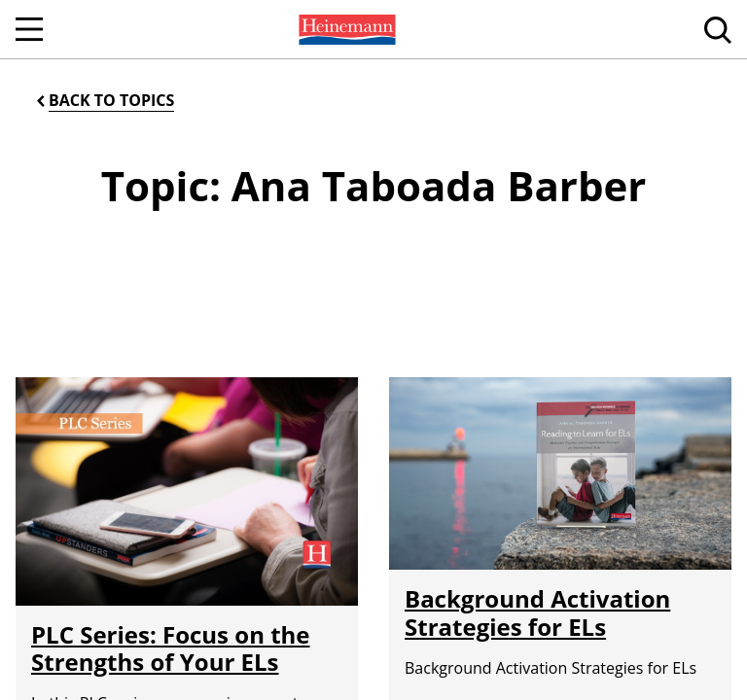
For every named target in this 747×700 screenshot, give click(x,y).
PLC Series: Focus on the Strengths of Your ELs (171, 648)
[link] (345, 29)
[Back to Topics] (104, 101)
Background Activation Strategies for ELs (537, 612)
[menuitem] (345, 29)
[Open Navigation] (29, 29)
